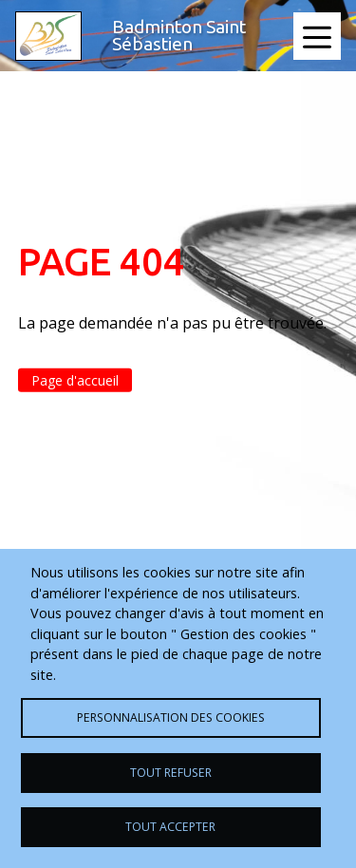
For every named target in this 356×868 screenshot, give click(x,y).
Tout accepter (170, 827)
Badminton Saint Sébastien (179, 35)
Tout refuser (171, 773)
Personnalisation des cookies (171, 717)
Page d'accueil (75, 380)
